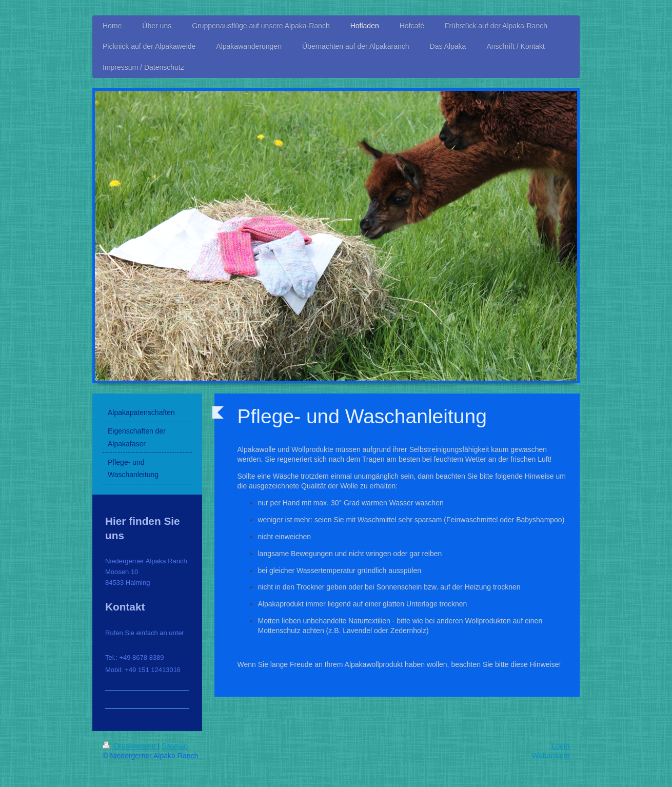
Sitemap (175, 746)
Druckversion (130, 746)
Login (561, 746)
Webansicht (551, 756)
